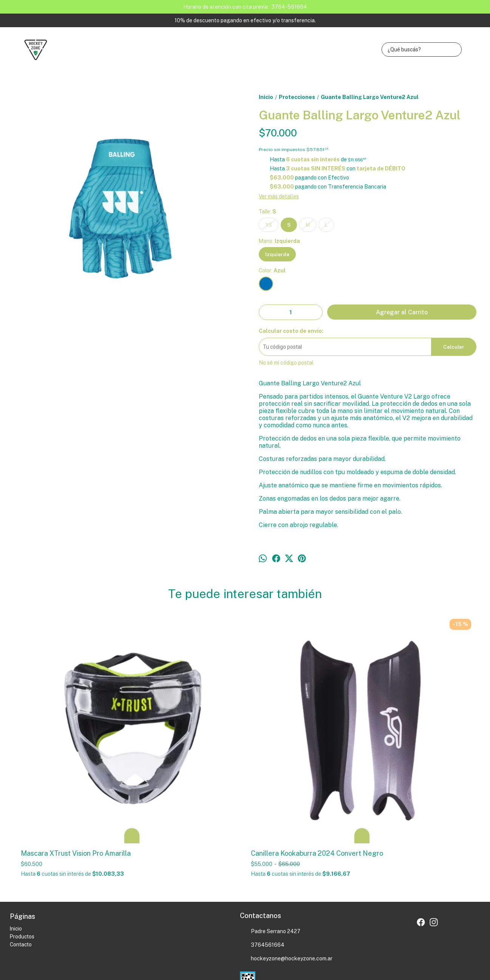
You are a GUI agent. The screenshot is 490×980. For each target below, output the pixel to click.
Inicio (16, 821)
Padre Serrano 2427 (270, 824)
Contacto (21, 837)
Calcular (454, 347)
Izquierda (277, 254)
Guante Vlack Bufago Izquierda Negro (300, 631)
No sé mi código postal (286, 363)
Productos (22, 829)
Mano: (279, 241)
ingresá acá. (208, 938)
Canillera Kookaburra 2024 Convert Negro (178, 742)
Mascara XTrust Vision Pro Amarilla (62, 742)
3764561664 (262, 838)
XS (269, 225)
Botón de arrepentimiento (243, 938)
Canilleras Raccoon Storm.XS (411, 627)
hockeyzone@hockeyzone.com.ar (286, 852)
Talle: (267, 212)
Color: (272, 271)
